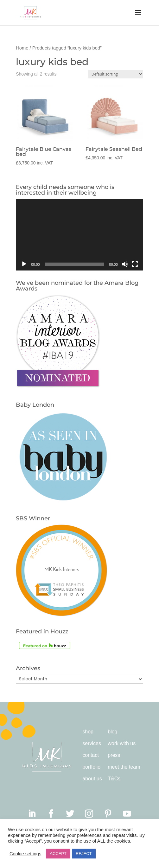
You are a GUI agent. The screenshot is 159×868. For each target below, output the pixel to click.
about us (92, 779)
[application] (79, 235)
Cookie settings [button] (25, 854)
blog (112, 732)
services (92, 743)
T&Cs (114, 779)
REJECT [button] (84, 854)
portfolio (91, 767)
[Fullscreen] (135, 264)
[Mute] (125, 264)
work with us (122, 743)
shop (88, 732)
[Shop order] (115, 74)
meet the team (124, 767)
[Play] (24, 264)
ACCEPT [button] (58, 854)
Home (22, 48)
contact (91, 755)
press (114, 755)
